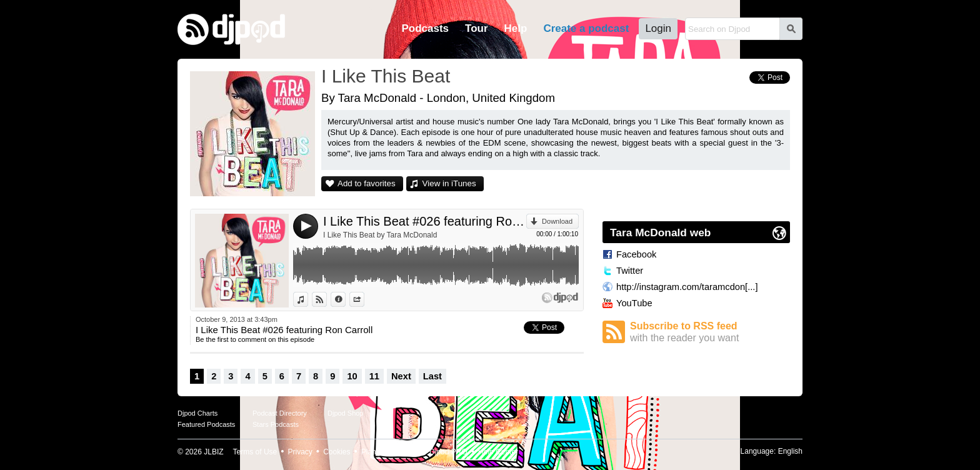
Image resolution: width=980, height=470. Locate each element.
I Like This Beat (386, 76)
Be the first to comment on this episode (255, 339)
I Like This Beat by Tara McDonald (380, 235)
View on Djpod (327, 299)
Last (432, 376)
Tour (477, 28)
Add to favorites (367, 183)
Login (658, 28)
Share (364, 299)
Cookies (337, 452)
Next (401, 376)
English (790, 451)
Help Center (498, 452)
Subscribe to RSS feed (710, 332)
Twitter (630, 271)
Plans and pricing (390, 452)
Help (516, 28)
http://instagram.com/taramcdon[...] (687, 287)
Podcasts (425, 28)
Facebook (636, 254)
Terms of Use (255, 452)
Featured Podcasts (206, 424)
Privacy (300, 452)
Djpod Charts (197, 413)
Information (345, 299)
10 (352, 376)
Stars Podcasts (276, 424)
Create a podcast (586, 28)
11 (374, 376)
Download (557, 221)
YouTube (634, 303)
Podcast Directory (280, 413)
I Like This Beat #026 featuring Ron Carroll (425, 221)
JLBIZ (213, 452)
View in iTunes (449, 183)
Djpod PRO (448, 452)
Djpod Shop (346, 413)
